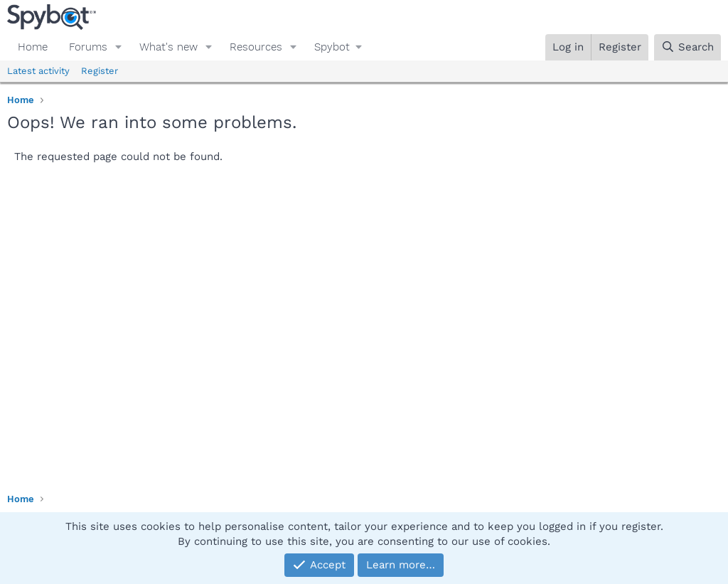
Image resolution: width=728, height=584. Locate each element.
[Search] (687, 47)
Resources (256, 47)
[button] (119, 47)
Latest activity (38, 71)
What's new (168, 47)
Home (33, 47)
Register (100, 71)
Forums (88, 47)
